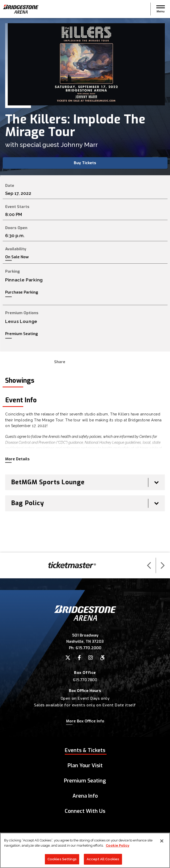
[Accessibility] (102, 658)
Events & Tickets (85, 750)
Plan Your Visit (85, 766)
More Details (17, 459)
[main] (85, 285)
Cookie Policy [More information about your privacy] (118, 848)
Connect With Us (85, 811)
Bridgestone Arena (21, 9)
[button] (161, 9)
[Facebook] (79, 658)
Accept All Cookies (103, 861)
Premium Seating (22, 334)
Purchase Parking (22, 292)
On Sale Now (17, 257)
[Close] (162, 843)
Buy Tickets (85, 163)
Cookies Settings (62, 861)
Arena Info (85, 796)
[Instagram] (91, 658)
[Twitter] (68, 658)
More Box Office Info (85, 721)
